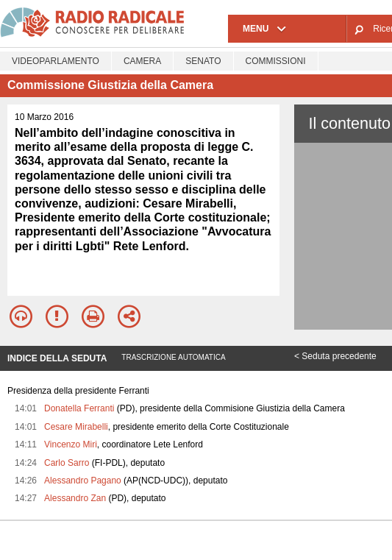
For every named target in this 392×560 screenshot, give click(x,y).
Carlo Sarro (67, 463)
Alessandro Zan (75, 498)
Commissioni (276, 61)
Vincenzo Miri (71, 444)
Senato (203, 61)
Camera (142, 61)
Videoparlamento (56, 61)
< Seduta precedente (335, 356)
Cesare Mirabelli (76, 427)
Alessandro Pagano (83, 481)
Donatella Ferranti (79, 408)
